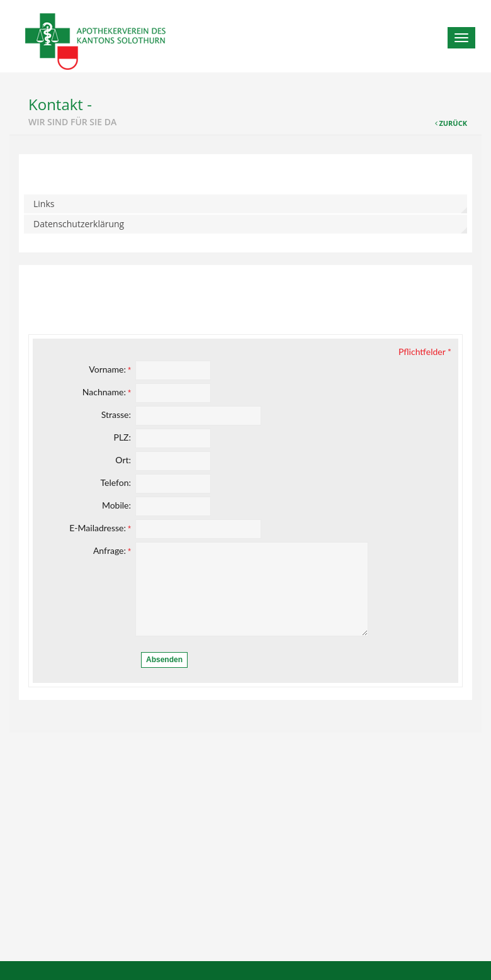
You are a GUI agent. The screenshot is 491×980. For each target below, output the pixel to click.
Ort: (123, 460)
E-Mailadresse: (100, 528)
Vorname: (110, 369)
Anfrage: (112, 550)
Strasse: (116, 414)
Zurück (453, 123)
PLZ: (122, 437)
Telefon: (116, 482)
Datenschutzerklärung (79, 224)
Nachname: (107, 392)
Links (44, 204)
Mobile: (116, 505)
